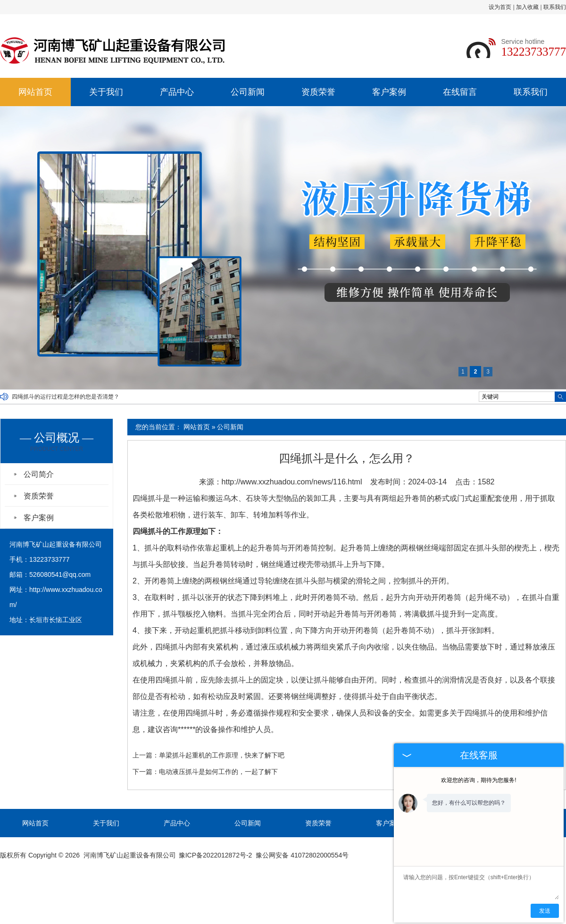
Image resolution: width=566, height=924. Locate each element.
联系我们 (555, 7)
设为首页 (500, 7)
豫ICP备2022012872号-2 (216, 855)
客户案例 (389, 92)
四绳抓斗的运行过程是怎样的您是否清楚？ (66, 397)
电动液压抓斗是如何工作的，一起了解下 (218, 772)
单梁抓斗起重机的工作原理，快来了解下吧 (222, 755)
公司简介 (39, 474)
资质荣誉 (318, 92)
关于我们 (106, 92)
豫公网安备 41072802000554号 (302, 855)
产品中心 (177, 92)
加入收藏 (527, 7)
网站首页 (35, 92)
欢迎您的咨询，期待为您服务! (479, 780)
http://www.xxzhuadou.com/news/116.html (292, 482)
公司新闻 (248, 92)
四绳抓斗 (148, 498)
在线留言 (460, 92)
